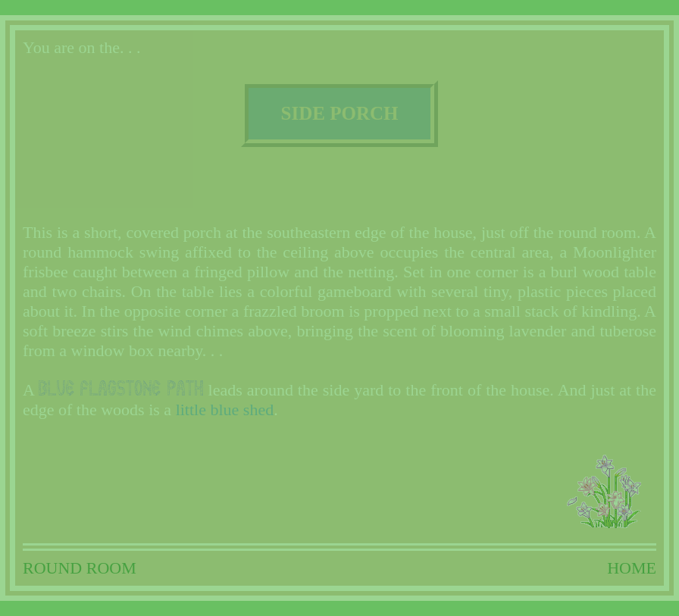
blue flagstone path (121, 388)
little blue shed (225, 410)
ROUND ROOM (80, 568)
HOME (632, 568)
